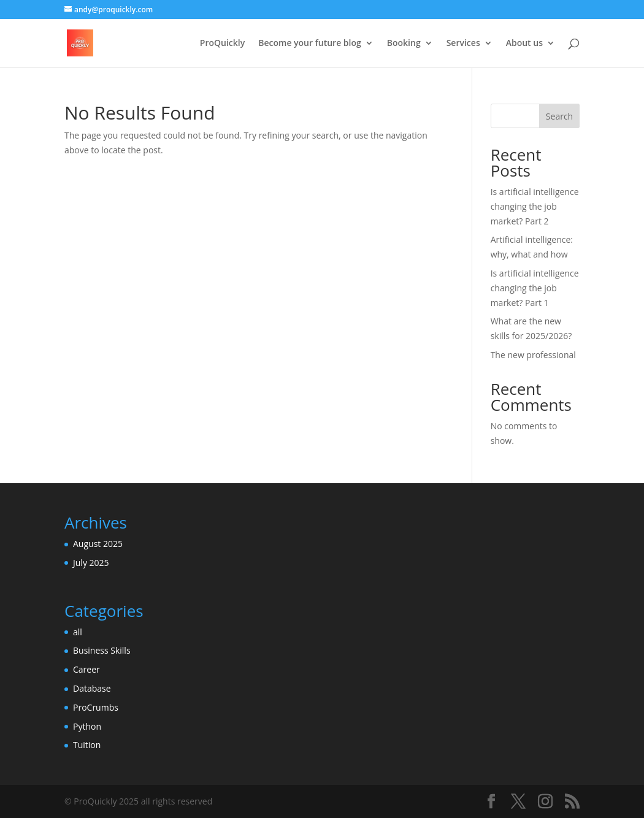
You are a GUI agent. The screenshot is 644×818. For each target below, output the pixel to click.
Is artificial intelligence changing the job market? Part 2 (535, 206)
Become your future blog (310, 44)
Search (559, 116)
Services (463, 44)
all (78, 632)
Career (86, 669)
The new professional (533, 355)
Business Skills (102, 650)
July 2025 (91, 563)
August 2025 (98, 544)
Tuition (87, 745)
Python (87, 726)
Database (92, 688)
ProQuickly (222, 44)
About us (524, 44)
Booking (404, 44)
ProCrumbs (96, 707)
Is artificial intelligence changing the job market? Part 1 (535, 288)
